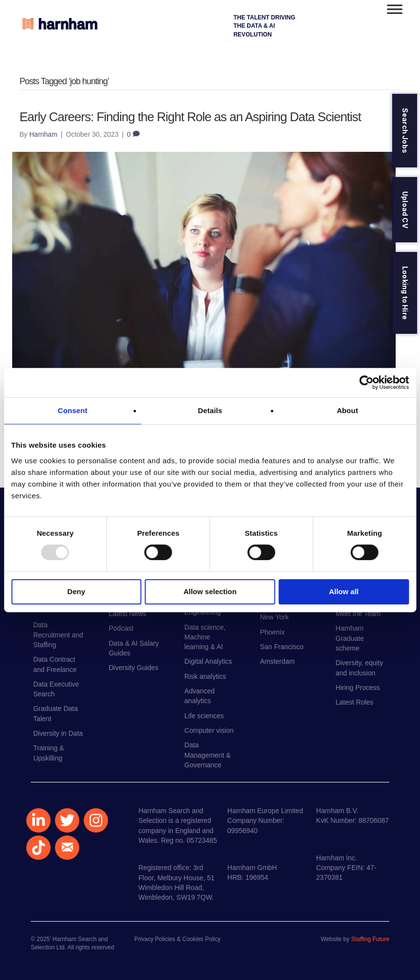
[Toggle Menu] (395, 9)
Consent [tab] (73, 410)
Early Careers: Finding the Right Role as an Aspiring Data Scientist (190, 117)
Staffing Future (370, 939)
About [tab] (347, 410)
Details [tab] (210, 410)
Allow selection (210, 591)
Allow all (344, 591)
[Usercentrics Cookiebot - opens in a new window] (366, 382)
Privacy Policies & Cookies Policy (177, 939)
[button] (38, 820)
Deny (76, 591)
